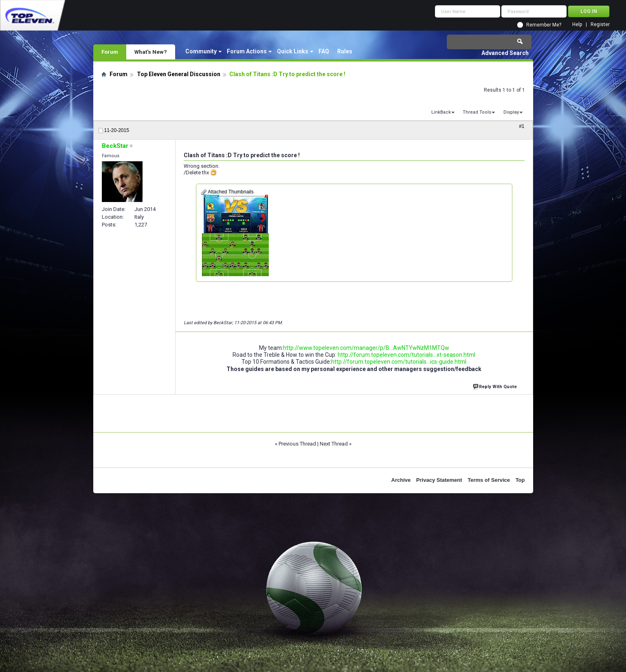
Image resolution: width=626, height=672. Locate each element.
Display (511, 112)
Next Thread (334, 444)
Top (520, 480)
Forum (110, 52)
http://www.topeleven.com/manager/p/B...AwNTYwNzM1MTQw (366, 348)
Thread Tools (477, 112)
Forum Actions (247, 51)
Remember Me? (544, 25)
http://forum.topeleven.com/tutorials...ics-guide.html (399, 362)
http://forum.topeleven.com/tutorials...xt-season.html (406, 355)
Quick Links (293, 51)
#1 (522, 126)
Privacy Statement (439, 480)
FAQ (324, 51)
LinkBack (441, 112)
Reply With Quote (496, 386)
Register (600, 25)
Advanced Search (505, 53)
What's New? (151, 52)
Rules (345, 51)
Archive (401, 480)
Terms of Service (489, 480)
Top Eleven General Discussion (179, 74)
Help (577, 25)
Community (201, 51)
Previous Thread (297, 444)
